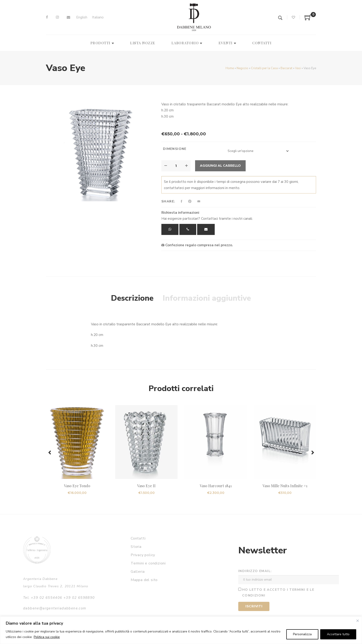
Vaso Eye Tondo (77, 486)
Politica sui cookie (47, 637)
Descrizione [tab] (132, 298)
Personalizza (302, 634)
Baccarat (286, 68)
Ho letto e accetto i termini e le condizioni (278, 593)
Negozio (242, 68)
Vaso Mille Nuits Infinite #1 (285, 486)
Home (230, 68)
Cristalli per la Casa (264, 68)
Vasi (298, 68)
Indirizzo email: (255, 571)
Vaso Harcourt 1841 (216, 486)
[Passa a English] (82, 17)
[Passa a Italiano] (98, 17)
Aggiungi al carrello (220, 166)
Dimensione (175, 149)
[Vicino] (358, 621)
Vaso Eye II (146, 486)
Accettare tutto (338, 634)
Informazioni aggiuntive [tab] (207, 298)
